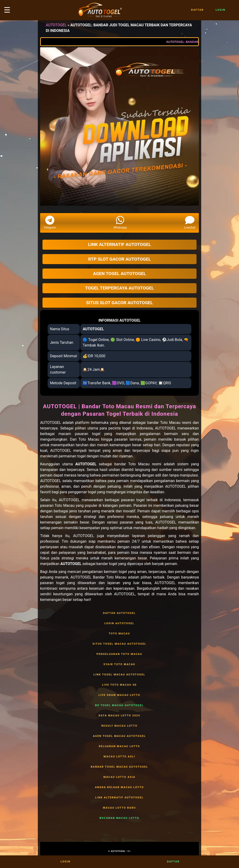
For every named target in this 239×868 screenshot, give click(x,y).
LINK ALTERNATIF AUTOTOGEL (119, 798)
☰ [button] (7, 10)
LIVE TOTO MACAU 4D (119, 685)
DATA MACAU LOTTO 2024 (119, 716)
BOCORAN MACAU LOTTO (119, 818)
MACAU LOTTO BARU (119, 808)
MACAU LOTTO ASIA (119, 777)
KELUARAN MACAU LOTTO (119, 746)
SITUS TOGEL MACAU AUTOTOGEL (119, 644)
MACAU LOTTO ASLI (119, 757)
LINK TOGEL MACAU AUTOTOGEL (119, 675)
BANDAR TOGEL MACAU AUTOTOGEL (119, 767)
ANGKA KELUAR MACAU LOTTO (119, 787)
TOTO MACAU (119, 634)
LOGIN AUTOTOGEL (119, 623)
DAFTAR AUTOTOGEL (119, 613)
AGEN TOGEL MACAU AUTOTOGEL (119, 736)
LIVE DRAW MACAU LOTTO (119, 695)
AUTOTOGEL (56, 25)
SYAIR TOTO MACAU (119, 664)
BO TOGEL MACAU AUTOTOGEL (119, 705)
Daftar (197, 10)
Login (221, 10)
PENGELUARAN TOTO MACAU (119, 654)
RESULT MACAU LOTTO (119, 726)
